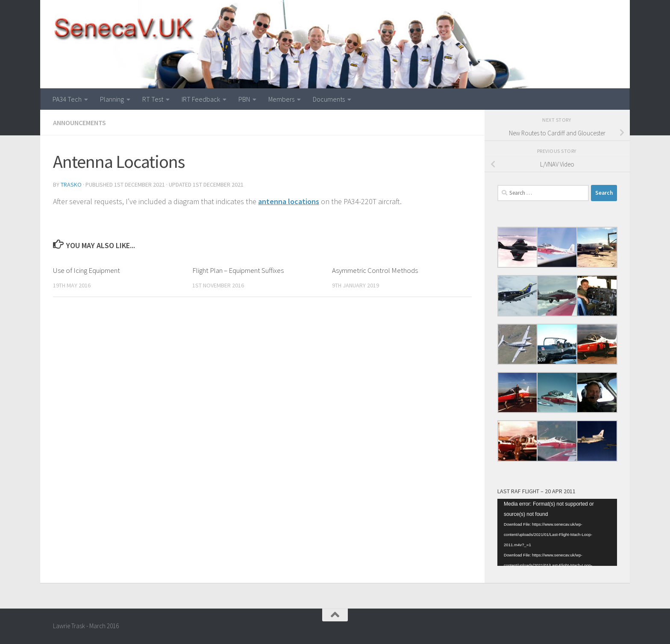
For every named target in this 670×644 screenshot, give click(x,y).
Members (281, 99)
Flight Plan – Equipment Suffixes (238, 270)
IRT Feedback (201, 99)
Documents (329, 99)
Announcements (79, 123)
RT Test (153, 99)
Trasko (71, 184)
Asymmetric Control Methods (375, 270)
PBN (244, 99)
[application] (557, 533)
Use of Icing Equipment (87, 270)
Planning (112, 99)
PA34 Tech (67, 99)
